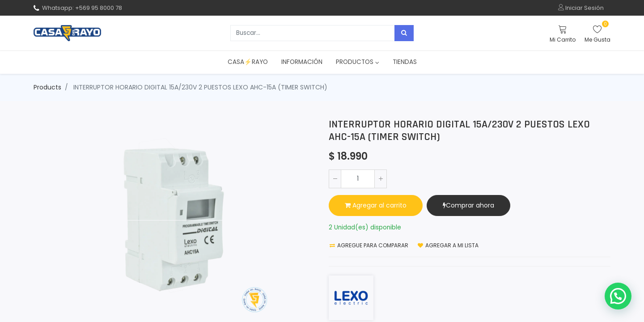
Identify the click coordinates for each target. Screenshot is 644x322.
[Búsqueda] (404, 33)
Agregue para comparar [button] (369, 245)
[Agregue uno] (381, 179)
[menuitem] (248, 62)
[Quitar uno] (335, 179)
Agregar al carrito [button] (376, 205)
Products (47, 87)
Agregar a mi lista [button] (448, 245)
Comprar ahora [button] (468, 205)
